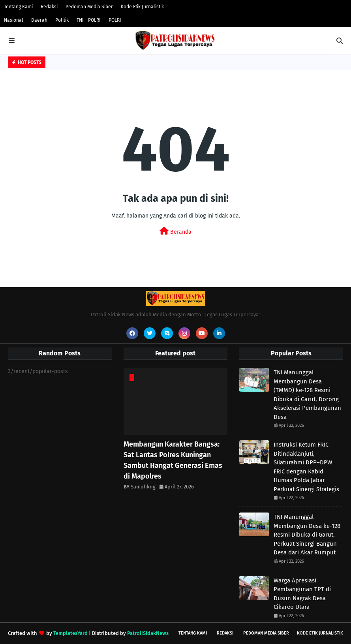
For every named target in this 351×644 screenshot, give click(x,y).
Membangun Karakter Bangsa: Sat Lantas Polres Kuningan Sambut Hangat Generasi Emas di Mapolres (173, 460)
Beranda (175, 231)
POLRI (115, 20)
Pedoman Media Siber (89, 7)
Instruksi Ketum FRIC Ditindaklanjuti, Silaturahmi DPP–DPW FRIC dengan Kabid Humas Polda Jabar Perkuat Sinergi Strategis (306, 467)
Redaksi (49, 7)
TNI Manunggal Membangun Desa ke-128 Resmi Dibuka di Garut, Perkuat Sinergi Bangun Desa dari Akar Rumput (307, 535)
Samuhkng (143, 487)
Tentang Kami (18, 7)
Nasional (14, 20)
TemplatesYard (70, 633)
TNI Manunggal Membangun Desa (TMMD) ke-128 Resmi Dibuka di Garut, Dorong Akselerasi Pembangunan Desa (307, 395)
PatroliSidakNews (148, 633)
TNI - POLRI (89, 20)
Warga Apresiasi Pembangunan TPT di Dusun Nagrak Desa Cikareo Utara (302, 594)
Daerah (39, 20)
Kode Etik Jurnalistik (142, 7)
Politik (62, 20)
